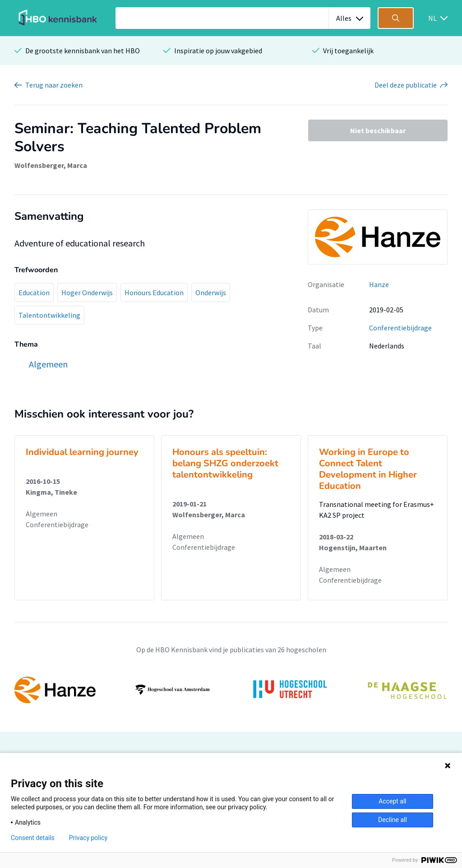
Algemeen (42, 514)
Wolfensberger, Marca (51, 165)
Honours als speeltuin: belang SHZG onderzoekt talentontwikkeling (225, 463)
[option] (231, 690)
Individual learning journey (82, 452)
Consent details (33, 838)
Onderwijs (211, 292)
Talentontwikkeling (49, 315)
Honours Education (154, 292)
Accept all (393, 801)
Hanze (379, 284)
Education (34, 292)
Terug (54, 85)
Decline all (393, 820)
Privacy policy (88, 838)
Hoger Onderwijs (87, 292)
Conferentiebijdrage (400, 328)
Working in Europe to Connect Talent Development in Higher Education (368, 469)
